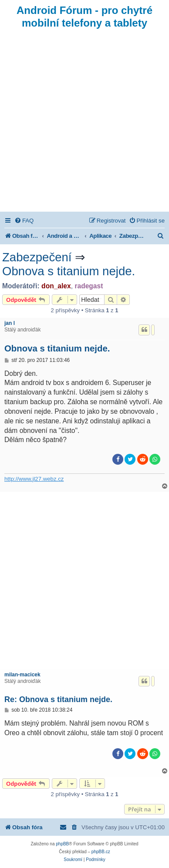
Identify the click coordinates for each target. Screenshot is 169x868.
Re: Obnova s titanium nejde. (58, 699)
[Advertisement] (84, 123)
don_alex (56, 286)
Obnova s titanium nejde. (69, 271)
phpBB (62, 844)
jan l (10, 323)
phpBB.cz (101, 852)
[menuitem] (24, 221)
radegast (89, 286)
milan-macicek (22, 675)
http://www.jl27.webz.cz (34, 479)
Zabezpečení (37, 257)
